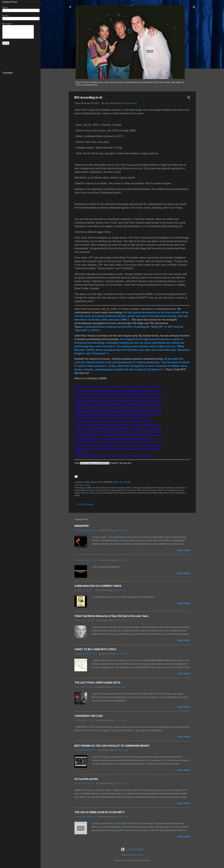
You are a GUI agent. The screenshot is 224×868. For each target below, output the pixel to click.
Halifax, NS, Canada (122, 482)
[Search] (194, 8)
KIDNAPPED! (82, 526)
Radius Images (138, 855)
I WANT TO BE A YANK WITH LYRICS (95, 649)
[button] (188, 98)
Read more (184, 550)
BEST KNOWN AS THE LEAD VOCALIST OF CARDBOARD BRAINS (112, 746)
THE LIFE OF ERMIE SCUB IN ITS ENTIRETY (99, 812)
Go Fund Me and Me (86, 779)
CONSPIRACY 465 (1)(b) (89, 716)
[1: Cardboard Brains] (129, 320)
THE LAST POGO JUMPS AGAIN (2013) (97, 683)
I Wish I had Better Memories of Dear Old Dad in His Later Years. (112, 616)
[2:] (114, 346)
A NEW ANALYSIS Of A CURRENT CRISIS (98, 586)
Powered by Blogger (132, 849)
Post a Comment (85, 504)
